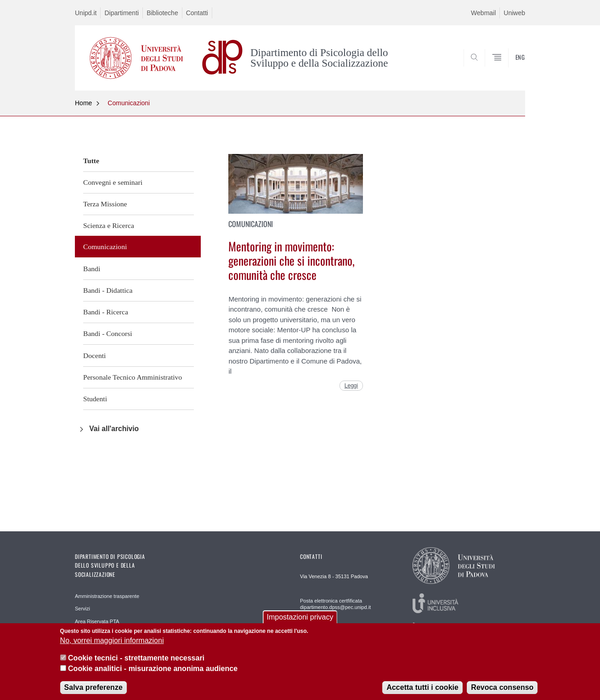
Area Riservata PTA (97, 621)
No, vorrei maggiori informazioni (112, 646)
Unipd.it (86, 13)
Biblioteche (162, 13)
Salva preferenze (93, 693)
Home (83, 103)
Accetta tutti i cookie (422, 693)
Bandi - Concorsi (108, 333)
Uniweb (514, 13)
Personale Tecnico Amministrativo (133, 377)
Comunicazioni (129, 103)
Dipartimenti (122, 13)
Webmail (483, 13)
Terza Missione (105, 204)
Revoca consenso (502, 693)
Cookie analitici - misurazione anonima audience (153, 674)
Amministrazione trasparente (107, 596)
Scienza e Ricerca (109, 225)
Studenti (95, 399)
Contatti (197, 13)
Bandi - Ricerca (106, 312)
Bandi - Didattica (108, 290)
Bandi (92, 269)
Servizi (82, 609)
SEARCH (509, 68)
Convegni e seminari (113, 182)
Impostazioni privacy (300, 623)
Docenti (94, 356)
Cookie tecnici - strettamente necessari (136, 664)
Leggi (351, 386)
